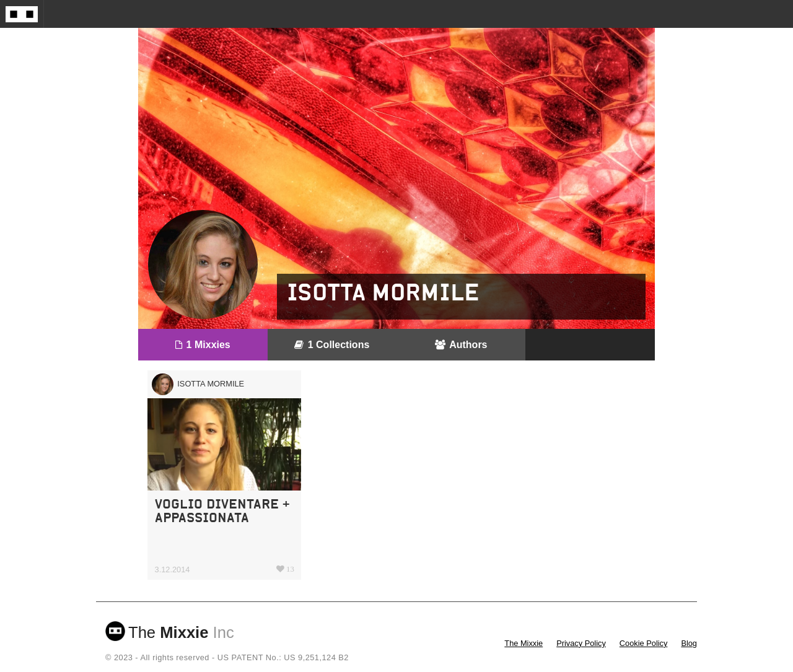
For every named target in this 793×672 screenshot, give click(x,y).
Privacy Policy (581, 643)
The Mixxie (524, 643)
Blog (689, 643)
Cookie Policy (644, 643)
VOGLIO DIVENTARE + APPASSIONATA (222, 511)
